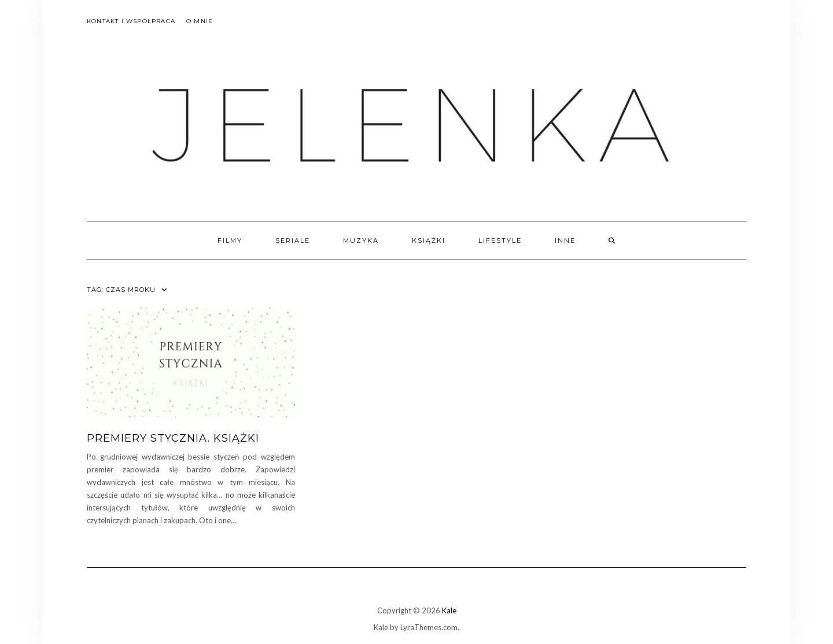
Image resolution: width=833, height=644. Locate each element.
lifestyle (500, 240)
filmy (230, 240)
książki (429, 240)
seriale (293, 240)
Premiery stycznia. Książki (173, 438)
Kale (449, 610)
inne (565, 240)
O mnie (200, 21)
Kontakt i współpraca (131, 21)
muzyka (361, 240)
